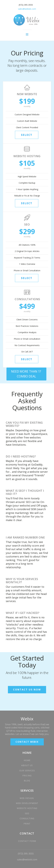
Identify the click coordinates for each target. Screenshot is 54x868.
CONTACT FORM (27, 841)
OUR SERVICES (27, 771)
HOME (27, 760)
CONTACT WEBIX (27, 742)
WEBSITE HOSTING (27, 808)
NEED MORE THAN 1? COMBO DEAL (26, 374)
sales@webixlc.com (27, 860)
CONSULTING (27, 818)
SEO (27, 813)
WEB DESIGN (27, 798)
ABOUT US (27, 765)
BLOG (27, 781)
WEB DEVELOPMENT (27, 803)
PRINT (27, 824)
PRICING (27, 776)
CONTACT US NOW (27, 690)
